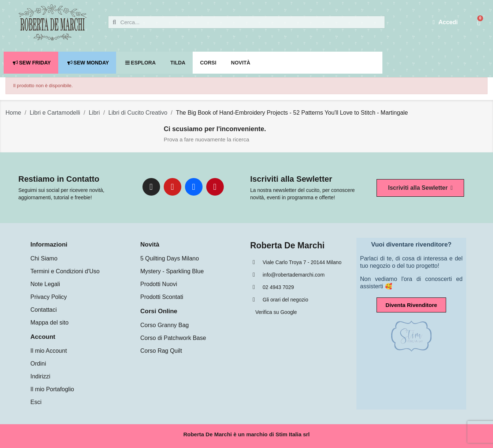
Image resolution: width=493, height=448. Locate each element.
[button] (420, 188)
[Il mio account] (445, 22)
